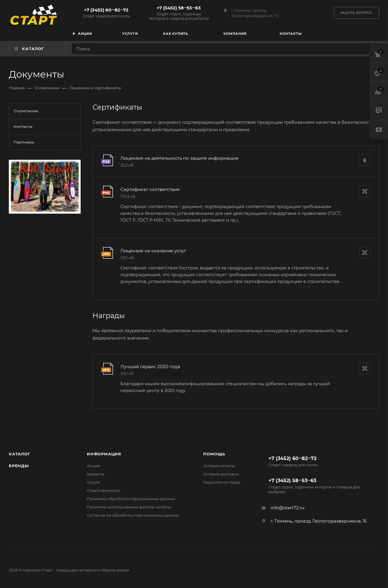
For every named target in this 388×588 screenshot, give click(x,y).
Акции (93, 466)
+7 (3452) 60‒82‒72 (106, 13)
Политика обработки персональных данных (131, 499)
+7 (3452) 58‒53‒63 (179, 13)
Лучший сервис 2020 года (150, 367)
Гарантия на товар (222, 482)
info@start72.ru (287, 508)
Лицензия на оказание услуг (153, 251)
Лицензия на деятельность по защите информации (179, 158)
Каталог (20, 454)
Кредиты (96, 474)
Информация (104, 454)
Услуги (93, 482)
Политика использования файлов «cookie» (129, 507)
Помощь (214, 454)
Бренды (19, 466)
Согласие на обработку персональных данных (133, 515)
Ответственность (104, 490)
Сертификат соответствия (150, 189)
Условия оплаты (219, 466)
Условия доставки (221, 474)
